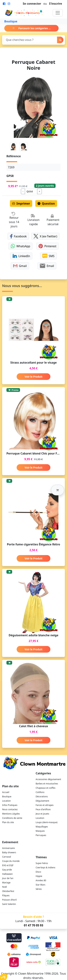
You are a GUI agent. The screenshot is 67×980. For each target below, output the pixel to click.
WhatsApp (20, 246)
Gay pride (7, 870)
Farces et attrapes (45, 805)
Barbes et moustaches (47, 784)
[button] (58, 490)
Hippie (39, 876)
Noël (4, 887)
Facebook (18, 236)
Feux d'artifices (43, 809)
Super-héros (42, 863)
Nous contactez (10, 809)
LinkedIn (21, 256)
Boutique (11, 21)
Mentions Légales (11, 814)
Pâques (6, 895)
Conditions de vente (12, 818)
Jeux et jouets (43, 814)
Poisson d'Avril (9, 900)
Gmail (20, 266)
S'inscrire (55, 4)
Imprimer (21, 203)
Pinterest (48, 246)
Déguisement (43, 801)
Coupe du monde (11, 861)
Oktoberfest (8, 891)
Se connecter (32, 4)
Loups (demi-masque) (47, 822)
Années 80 (41, 880)
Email (47, 266)
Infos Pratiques (10, 805)
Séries (39, 889)
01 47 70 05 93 (33, 925)
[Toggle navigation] (58, 13)
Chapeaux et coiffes (46, 788)
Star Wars (41, 885)
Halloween (7, 874)
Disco (39, 872)
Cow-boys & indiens (46, 867)
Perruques (41, 835)
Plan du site (8, 822)
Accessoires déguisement (48, 779)
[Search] (30, 40)
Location (6, 801)
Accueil (6, 792)
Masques (40, 831)
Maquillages (42, 827)
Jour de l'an (8, 878)
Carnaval (7, 857)
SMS (48, 256)
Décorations (42, 796)
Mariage (6, 883)
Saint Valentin (9, 904)
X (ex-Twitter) (45, 236)
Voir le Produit (33, 377)
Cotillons (40, 792)
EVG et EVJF (8, 865)
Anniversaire (8, 848)
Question (46, 203)
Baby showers (9, 852)
